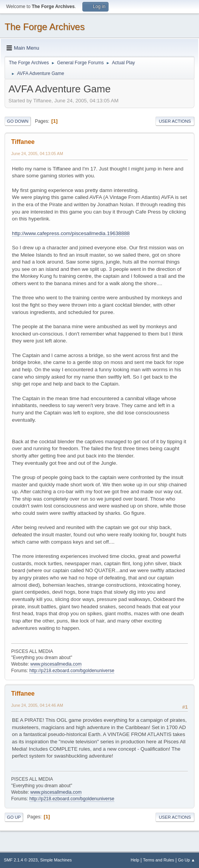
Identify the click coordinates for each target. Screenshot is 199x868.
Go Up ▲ (186, 860)
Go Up (14, 817)
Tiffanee (23, 142)
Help (135, 860)
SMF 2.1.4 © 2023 (21, 860)
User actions (175, 121)
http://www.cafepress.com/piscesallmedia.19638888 (71, 233)
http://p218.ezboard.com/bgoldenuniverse (72, 671)
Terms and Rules (159, 860)
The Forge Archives (45, 27)
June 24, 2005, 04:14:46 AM (37, 705)
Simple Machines (56, 860)
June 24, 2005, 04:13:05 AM (37, 154)
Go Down (18, 121)
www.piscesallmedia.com (56, 664)
